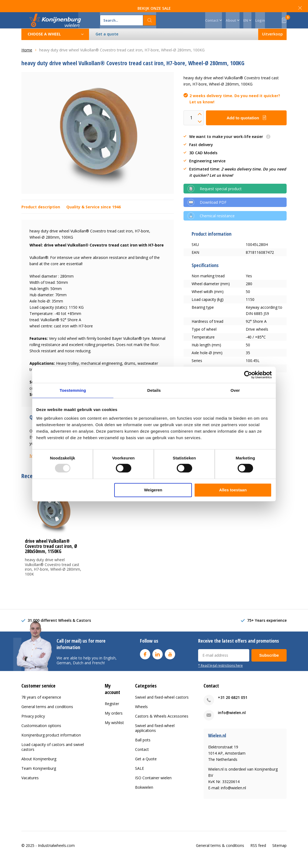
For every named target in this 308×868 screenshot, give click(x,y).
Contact (142, 757)
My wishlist (114, 731)
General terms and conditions (47, 715)
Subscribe (269, 663)
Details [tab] (154, 390)
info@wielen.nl (232, 721)
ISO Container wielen (153, 786)
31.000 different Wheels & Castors (59, 628)
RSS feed (258, 854)
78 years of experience (41, 705)
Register (112, 712)
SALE (140, 776)
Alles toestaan (233, 490)
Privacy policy (33, 724)
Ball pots (143, 748)
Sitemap (279, 854)
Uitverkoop (272, 42)
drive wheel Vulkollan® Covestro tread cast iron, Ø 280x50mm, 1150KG (51, 554)
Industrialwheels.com (56, 854)
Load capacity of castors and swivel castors (53, 755)
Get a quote (107, 42)
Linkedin (158, 661)
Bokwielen (144, 795)
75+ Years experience (267, 628)
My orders (114, 721)
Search (150, 24)
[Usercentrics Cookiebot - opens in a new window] (248, 375)
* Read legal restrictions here (220, 673)
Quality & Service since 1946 (94, 215)
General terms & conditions (220, 854)
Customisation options (41, 734)
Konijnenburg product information (51, 743)
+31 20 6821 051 (233, 706)
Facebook (145, 661)
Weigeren (153, 490)
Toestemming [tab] (73, 390)
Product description (41, 215)
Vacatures (30, 786)
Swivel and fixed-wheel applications (155, 736)
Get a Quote (146, 767)
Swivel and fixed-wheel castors (162, 705)
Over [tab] (235, 390)
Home (27, 58)
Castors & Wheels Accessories (162, 724)
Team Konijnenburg (39, 776)
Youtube (170, 661)
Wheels (141, 715)
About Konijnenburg (39, 767)
